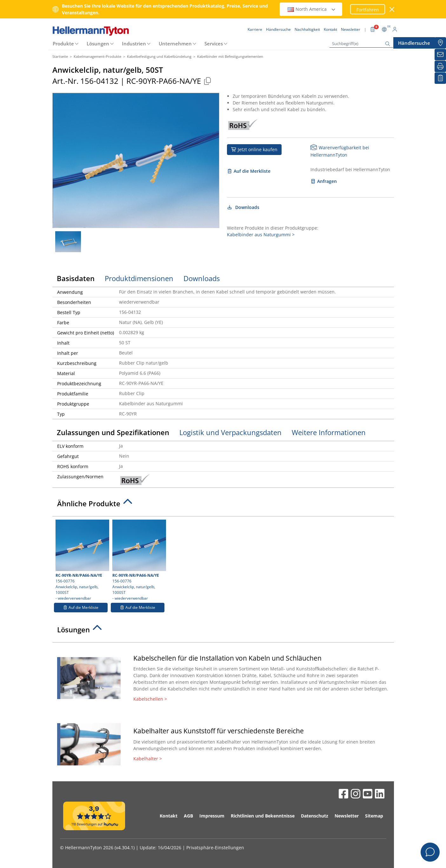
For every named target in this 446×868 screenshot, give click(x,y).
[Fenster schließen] (392, 9)
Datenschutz (315, 816)
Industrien (134, 44)
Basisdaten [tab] (76, 278)
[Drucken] (440, 66)
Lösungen (98, 44)
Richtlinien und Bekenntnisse (263, 816)
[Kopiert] (208, 81)
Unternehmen (175, 44)
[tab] (223, 505)
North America (312, 9)
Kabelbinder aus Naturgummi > (261, 235)
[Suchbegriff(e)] (361, 44)
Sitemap (374, 816)
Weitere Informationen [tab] (329, 432)
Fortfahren (368, 10)
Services (214, 44)
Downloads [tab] (202, 278)
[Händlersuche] (440, 43)
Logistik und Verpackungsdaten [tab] (230, 432)
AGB (188, 816)
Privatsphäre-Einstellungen (215, 848)
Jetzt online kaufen (254, 149)
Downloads (243, 207)
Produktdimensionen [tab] (139, 278)
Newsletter (347, 816)
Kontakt (169, 816)
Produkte (63, 44)
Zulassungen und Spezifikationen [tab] (113, 432)
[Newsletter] (440, 55)
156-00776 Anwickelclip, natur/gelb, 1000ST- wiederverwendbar (82, 560)
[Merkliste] (440, 78)
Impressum (212, 816)
